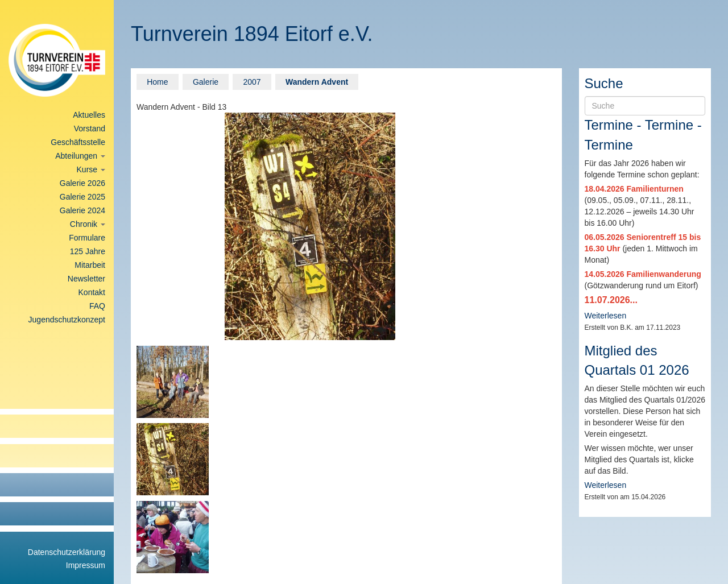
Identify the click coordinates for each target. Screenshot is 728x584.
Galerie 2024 (82, 210)
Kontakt (92, 292)
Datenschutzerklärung (67, 552)
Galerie (206, 82)
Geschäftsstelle (78, 142)
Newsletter (86, 279)
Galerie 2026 (82, 183)
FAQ (97, 306)
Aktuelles (89, 115)
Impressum (86, 565)
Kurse (91, 169)
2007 (252, 82)
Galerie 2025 (82, 197)
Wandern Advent (317, 82)
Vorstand (90, 129)
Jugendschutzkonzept (67, 320)
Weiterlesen (606, 316)
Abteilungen (80, 156)
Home (157, 82)
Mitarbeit (90, 265)
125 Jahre (88, 251)
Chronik (88, 224)
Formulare (87, 238)
